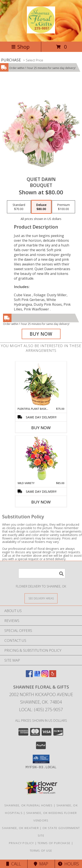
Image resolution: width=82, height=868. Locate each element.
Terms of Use (41, 851)
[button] (41, 759)
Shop (20, 47)
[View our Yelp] (53, 676)
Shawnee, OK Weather (20, 828)
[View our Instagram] (45, 676)
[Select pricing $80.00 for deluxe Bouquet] (41, 207)
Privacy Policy (21, 843)
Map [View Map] (41, 864)
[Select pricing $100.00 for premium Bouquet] (63, 207)
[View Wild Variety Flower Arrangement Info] (41, 459)
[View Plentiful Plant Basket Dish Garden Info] (41, 384)
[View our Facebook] (29, 676)
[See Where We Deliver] (41, 598)
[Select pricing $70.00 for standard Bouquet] (19, 207)
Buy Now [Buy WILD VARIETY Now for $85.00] (41, 502)
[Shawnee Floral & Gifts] (41, 31)
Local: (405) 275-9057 (41, 710)
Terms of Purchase (54, 843)
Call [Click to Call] (14, 864)
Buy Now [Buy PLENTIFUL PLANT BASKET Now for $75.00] (41, 428)
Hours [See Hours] (68, 864)
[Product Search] (42, 573)
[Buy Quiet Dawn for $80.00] (41, 334)
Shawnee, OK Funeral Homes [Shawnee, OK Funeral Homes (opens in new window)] (29, 805)
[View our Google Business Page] (37, 676)
